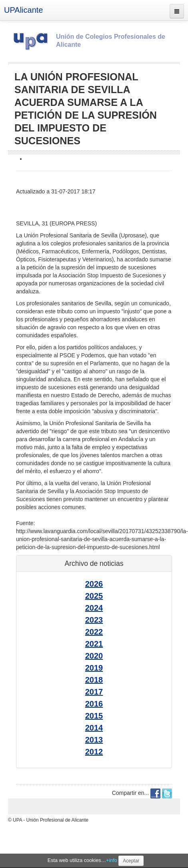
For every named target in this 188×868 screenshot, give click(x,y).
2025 (94, 596)
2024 (94, 608)
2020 (94, 656)
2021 (94, 644)
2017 (94, 692)
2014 (94, 728)
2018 (94, 680)
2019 (94, 668)
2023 (94, 620)
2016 (94, 704)
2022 (94, 632)
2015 (94, 716)
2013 (94, 740)
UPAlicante (23, 10)
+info (112, 860)
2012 (94, 752)
